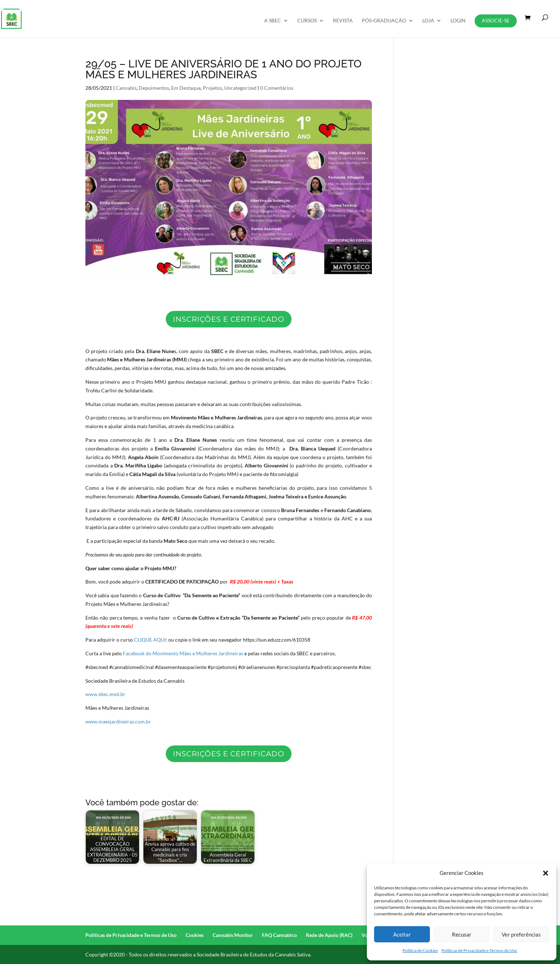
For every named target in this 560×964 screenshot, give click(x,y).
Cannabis (126, 88)
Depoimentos (154, 88)
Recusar (462, 934)
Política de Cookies (420, 950)
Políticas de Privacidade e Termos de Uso (479, 950)
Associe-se (496, 20)
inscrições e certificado (229, 319)
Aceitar (402, 934)
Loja (428, 21)
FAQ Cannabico (279, 935)
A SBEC (273, 21)
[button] (546, 873)
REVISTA (343, 21)
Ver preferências (521, 934)
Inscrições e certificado (229, 754)
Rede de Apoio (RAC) (329, 935)
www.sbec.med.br (105, 694)
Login (458, 21)
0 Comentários (277, 88)
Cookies (195, 935)
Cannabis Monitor (233, 935)
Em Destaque (186, 88)
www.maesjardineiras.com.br (118, 721)
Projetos (212, 88)
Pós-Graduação (384, 21)
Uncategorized (240, 88)
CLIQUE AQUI (150, 640)
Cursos (307, 21)
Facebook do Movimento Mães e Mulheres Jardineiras (183, 653)
